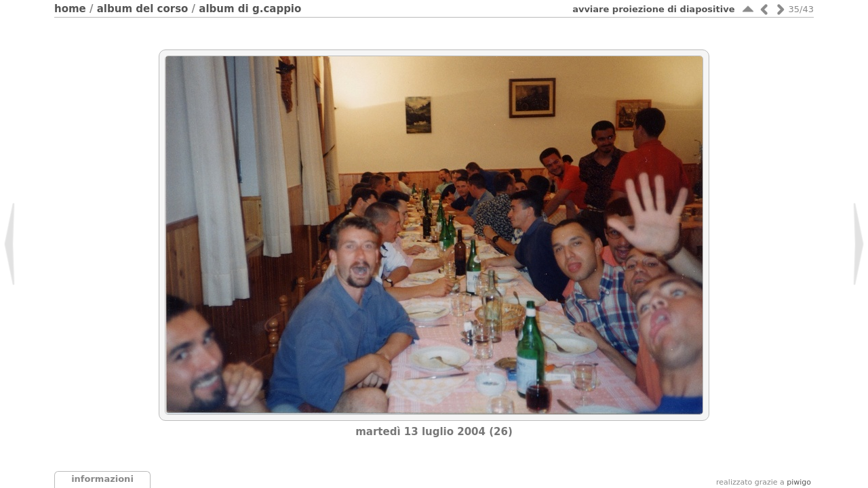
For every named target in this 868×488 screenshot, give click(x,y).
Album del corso (143, 9)
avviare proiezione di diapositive (653, 9)
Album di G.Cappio (250, 9)
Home (70, 9)
